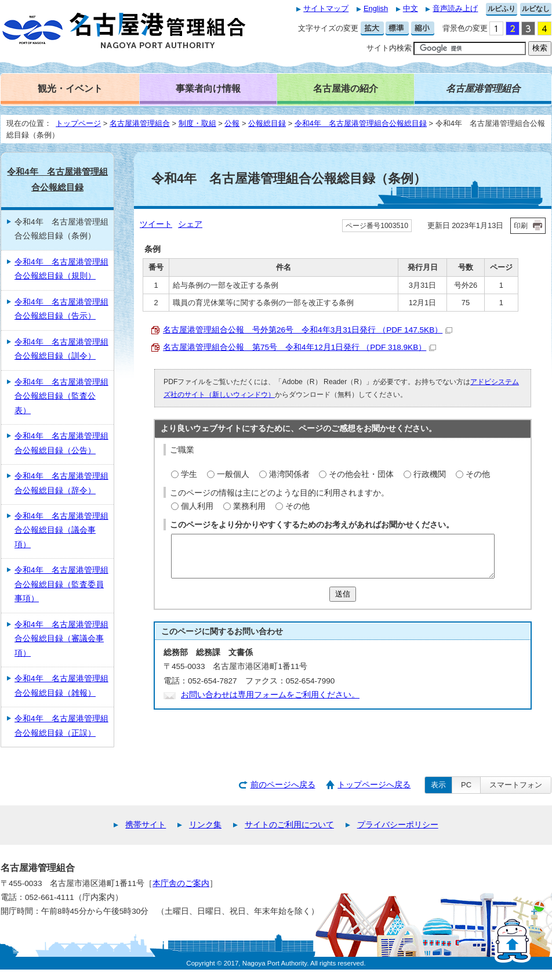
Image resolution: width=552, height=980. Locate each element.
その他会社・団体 (361, 474)
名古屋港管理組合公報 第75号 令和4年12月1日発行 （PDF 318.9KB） (299, 347)
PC (466, 785)
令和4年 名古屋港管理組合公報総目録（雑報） (61, 686)
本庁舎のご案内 (181, 883)
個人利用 (197, 506)
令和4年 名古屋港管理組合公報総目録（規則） (61, 269)
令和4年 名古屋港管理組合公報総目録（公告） (61, 443)
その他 (478, 474)
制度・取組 (197, 123)
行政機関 (430, 474)
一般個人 (233, 474)
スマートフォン (516, 785)
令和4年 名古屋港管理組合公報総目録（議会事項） (61, 530)
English (376, 8)
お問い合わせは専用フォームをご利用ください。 (270, 695)
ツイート (156, 224)
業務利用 (249, 506)
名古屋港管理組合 (140, 123)
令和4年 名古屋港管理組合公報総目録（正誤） (61, 726)
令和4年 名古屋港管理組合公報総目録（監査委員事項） (61, 584)
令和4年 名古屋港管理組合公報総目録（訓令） (61, 349)
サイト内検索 (389, 48)
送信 (343, 594)
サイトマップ (326, 8)
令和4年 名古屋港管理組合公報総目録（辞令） (61, 483)
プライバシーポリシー (398, 825)
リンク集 (205, 825)
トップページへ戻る (374, 785)
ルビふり (502, 9)
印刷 (521, 226)
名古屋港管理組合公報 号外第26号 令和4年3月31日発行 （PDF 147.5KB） (308, 330)
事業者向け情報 (208, 88)
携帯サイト (146, 825)
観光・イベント (70, 88)
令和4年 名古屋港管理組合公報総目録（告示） (61, 309)
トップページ (78, 123)
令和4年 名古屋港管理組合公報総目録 (361, 123)
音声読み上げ (455, 8)
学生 (189, 474)
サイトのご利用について (289, 825)
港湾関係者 (289, 474)
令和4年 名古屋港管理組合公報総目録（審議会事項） (61, 639)
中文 (411, 8)
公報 (232, 123)
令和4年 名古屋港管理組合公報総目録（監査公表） (61, 396)
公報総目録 (267, 123)
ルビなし (536, 9)
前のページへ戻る (283, 785)
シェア (190, 224)
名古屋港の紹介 (346, 88)
